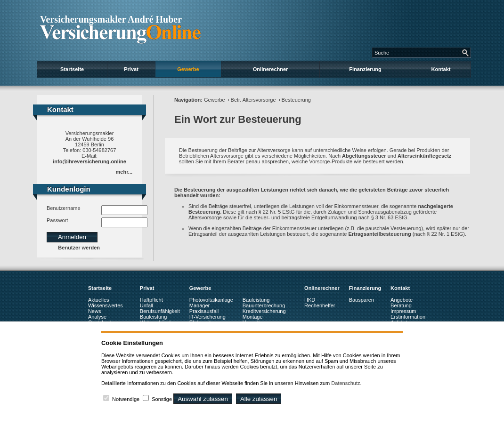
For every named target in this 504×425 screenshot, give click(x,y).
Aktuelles (99, 300)
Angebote (402, 300)
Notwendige (126, 399)
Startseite (72, 69)
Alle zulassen (259, 399)
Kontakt (441, 69)
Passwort (57, 220)
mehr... (124, 172)
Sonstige (162, 399)
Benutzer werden (79, 248)
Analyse (97, 317)
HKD (310, 300)
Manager (199, 305)
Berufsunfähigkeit (160, 311)
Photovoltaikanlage (211, 300)
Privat (131, 69)
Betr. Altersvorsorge (253, 100)
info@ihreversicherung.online (89, 161)
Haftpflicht (151, 300)
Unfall (146, 305)
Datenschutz (345, 383)
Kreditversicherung (264, 311)
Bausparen (362, 300)
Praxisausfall (204, 311)
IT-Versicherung (207, 317)
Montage (253, 317)
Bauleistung (154, 317)
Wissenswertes (106, 305)
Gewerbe (188, 69)
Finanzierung (365, 69)
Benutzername (64, 208)
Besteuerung (296, 100)
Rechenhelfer (320, 305)
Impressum (403, 311)
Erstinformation (408, 317)
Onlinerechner (271, 69)
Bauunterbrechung (264, 305)
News (95, 311)
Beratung (401, 305)
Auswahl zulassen (203, 399)
